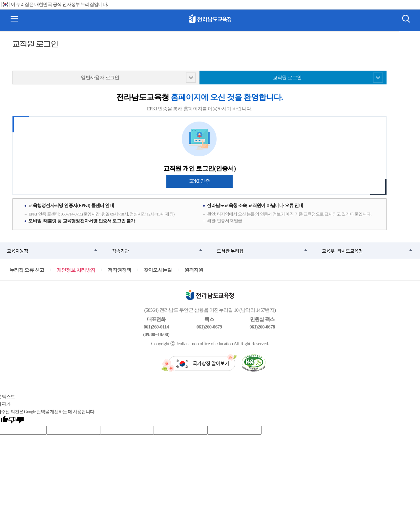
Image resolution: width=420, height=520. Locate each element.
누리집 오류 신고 (27, 270)
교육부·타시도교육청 (342, 251)
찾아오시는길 (158, 270)
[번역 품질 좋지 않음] (16, 421)
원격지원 (194, 270)
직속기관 (120, 251)
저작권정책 (119, 270)
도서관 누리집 (230, 251)
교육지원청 (18, 251)
